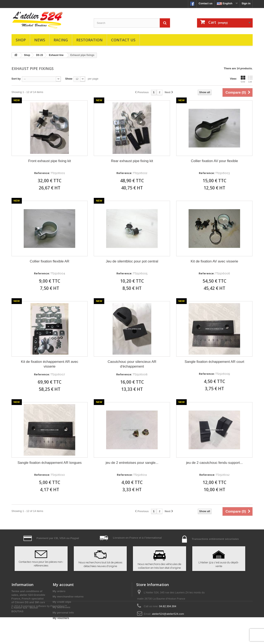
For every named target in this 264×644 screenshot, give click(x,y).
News (40, 40)
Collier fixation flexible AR (50, 261)
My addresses (62, 607)
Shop (21, 40)
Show (69, 79)
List (250, 79)
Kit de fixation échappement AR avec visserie (50, 364)
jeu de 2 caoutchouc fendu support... (214, 463)
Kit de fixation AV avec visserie (214, 261)
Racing (61, 40)
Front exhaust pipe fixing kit (50, 161)
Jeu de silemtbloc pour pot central (132, 261)
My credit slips (62, 602)
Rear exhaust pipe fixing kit (132, 161)
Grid (243, 79)
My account (63, 585)
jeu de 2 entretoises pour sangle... (132, 463)
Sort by (16, 79)
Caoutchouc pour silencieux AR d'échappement (132, 364)
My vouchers (61, 618)
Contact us (206, 3)
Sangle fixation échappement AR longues (50, 463)
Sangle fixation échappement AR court (214, 362)
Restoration (89, 40)
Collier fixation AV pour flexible (214, 161)
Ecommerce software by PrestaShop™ (44, 633)
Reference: (42, 173)
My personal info (63, 613)
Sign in (246, 3)
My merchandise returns (68, 597)
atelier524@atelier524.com (168, 614)
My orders (59, 591)
